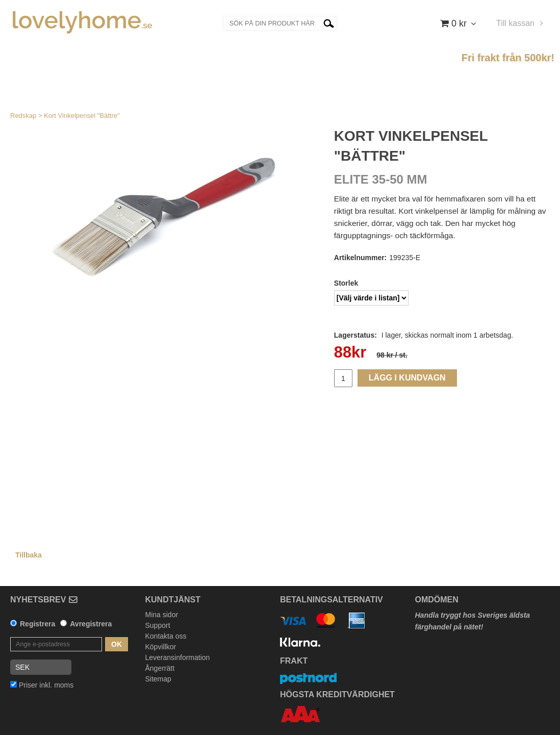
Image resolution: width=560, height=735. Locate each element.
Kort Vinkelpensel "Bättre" (82, 116)
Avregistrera (91, 624)
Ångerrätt (160, 668)
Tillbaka (29, 555)
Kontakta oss (166, 636)
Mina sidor (162, 615)
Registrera (37, 624)
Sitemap (158, 679)
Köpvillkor (161, 647)
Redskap (23, 116)
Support (158, 625)
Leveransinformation (178, 657)
